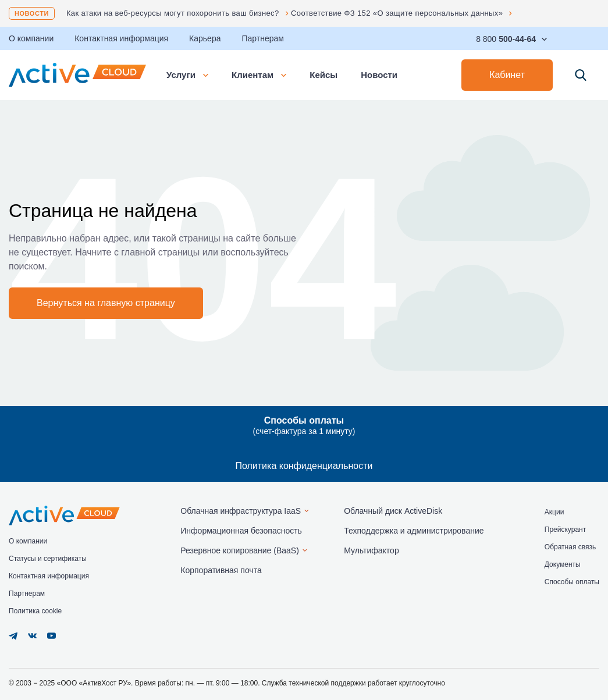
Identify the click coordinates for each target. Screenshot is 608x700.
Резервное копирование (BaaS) (240, 550)
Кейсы (323, 75)
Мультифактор (371, 550)
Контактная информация (121, 38)
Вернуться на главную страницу (106, 303)
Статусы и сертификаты (48, 559)
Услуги (187, 75)
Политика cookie (35, 611)
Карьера (205, 38)
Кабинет (507, 75)
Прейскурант (565, 530)
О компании (28, 541)
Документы (563, 564)
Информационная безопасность (241, 531)
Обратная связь (570, 547)
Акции (554, 512)
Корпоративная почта (221, 570)
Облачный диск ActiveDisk (393, 511)
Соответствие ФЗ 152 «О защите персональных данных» (397, 13)
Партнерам (262, 38)
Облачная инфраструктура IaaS (241, 511)
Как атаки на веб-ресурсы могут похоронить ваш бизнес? (173, 13)
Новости (32, 13)
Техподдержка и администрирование (414, 531)
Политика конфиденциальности (304, 466)
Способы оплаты (572, 582)
